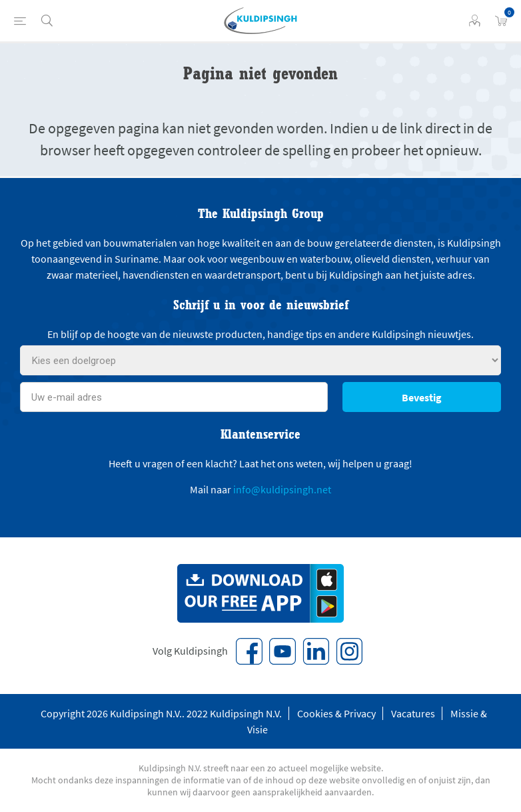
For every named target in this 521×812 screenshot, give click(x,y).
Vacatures (413, 713)
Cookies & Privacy (336, 713)
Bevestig (422, 397)
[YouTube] (282, 651)
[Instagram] (349, 651)
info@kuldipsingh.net (282, 489)
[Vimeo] (316, 651)
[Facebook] (249, 651)
